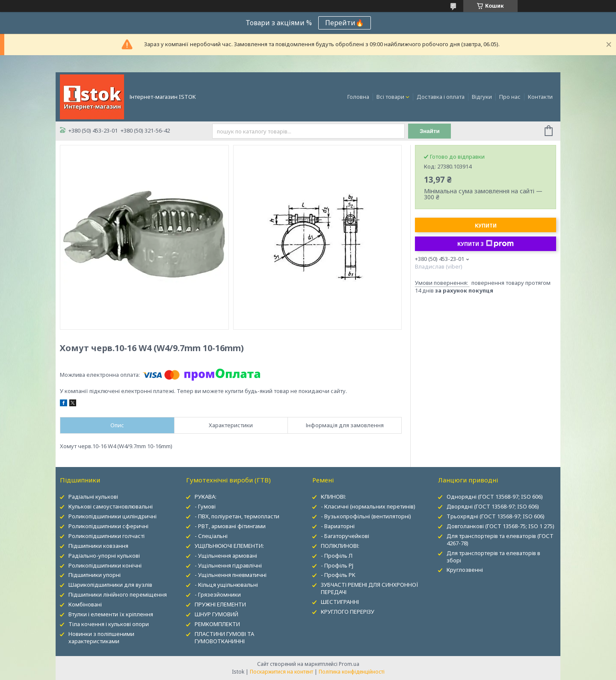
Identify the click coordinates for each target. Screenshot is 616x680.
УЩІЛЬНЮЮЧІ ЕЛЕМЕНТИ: (229, 546)
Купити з (486, 244)
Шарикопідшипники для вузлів (110, 585)
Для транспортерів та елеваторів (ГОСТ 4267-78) (500, 540)
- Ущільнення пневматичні (231, 575)
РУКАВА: (206, 497)
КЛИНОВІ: (333, 497)
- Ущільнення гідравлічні (228, 565)
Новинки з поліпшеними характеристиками (101, 637)
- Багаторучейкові (345, 536)
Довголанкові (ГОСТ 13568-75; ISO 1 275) (500, 526)
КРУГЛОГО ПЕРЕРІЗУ (348, 612)
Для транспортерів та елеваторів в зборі (493, 557)
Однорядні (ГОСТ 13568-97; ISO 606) (495, 497)
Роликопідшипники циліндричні (113, 516)
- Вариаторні (338, 526)
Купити (486, 226)
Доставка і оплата (441, 97)
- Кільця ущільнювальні (226, 585)
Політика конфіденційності (352, 672)
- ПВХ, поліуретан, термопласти (237, 516)
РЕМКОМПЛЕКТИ (217, 624)
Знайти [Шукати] (430, 131)
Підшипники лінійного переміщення (118, 594)
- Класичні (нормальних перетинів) (368, 506)
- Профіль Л (337, 556)
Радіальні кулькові (93, 497)
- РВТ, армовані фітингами (230, 526)
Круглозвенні (465, 570)
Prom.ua (349, 664)
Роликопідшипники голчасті (107, 536)
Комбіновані (85, 604)
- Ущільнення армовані (226, 556)
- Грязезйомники (218, 594)
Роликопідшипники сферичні (108, 526)
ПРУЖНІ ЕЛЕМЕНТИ (220, 604)
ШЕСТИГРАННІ (340, 602)
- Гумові (205, 506)
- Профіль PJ (337, 565)
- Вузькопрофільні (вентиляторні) (366, 516)
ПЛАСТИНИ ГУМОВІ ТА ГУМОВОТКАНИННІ (224, 637)
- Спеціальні (211, 536)
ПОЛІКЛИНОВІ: (340, 546)
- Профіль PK (338, 575)
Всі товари (390, 97)
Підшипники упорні (95, 575)
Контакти (540, 97)
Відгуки (482, 97)
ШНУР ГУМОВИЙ (216, 614)
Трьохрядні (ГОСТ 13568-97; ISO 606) (496, 516)
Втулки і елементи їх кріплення (111, 614)
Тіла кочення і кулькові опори (109, 624)
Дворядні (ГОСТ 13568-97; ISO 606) (493, 506)
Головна (358, 97)
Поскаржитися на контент (281, 672)
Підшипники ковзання (98, 546)
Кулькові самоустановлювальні (111, 506)
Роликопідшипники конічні (105, 565)
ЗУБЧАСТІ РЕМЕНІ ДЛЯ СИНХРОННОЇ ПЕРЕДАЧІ (370, 588)
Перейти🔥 (345, 23)
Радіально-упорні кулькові (104, 556)
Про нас (510, 97)
